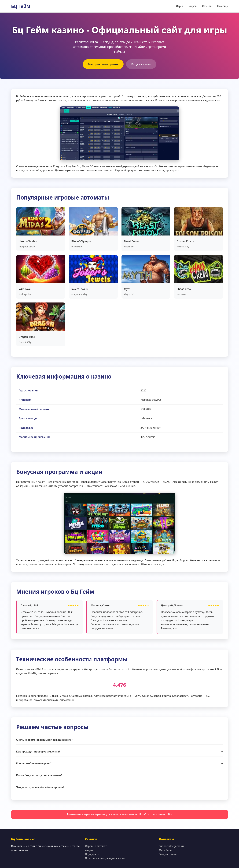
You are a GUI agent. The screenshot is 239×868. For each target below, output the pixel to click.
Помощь (222, 6)
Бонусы (192, 6)
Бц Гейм (21, 6)
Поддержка (92, 854)
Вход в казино (141, 64)
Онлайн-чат (166, 850)
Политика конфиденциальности (105, 858)
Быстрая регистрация (103, 64)
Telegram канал (169, 854)
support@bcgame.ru (171, 846)
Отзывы (207, 6)
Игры (179, 6)
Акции (89, 850)
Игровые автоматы (97, 846)
